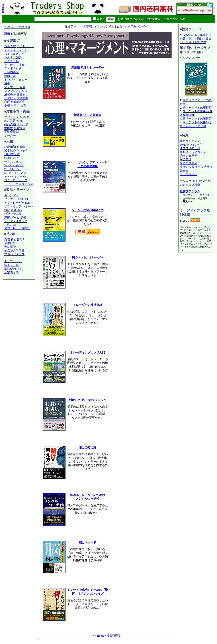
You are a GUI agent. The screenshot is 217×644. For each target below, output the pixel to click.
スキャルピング (14, 54)
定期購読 (16, 210)
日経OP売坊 (12, 154)
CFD (20, 121)
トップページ (13, 261)
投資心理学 (114, 636)
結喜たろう (11, 158)
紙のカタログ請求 (195, 183)
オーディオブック (16, 221)
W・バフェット (14, 162)
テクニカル (11, 61)
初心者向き (18, 239)
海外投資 (19, 128)
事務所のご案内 (14, 269)
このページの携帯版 (17, 27)
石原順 (21, 147)
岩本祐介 (10, 151)
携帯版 (3, 8)
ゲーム (15, 218)
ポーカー (10, 135)
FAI (26, 94)
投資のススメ (188, 163)
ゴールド (22, 124)
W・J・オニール (15, 176)
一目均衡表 (11, 72)
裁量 (22, 87)
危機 (7, 106)
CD (26, 199)
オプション (11, 117)
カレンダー (11, 195)
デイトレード (25, 46)
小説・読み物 (13, 214)
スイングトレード (16, 50)
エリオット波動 (14, 65)
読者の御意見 (188, 156)
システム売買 (13, 57)
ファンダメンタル (16, 91)
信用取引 (10, 243)
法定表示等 (11, 272)
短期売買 (10, 46)
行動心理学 (18, 102)
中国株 (9, 128)
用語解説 (186, 159)
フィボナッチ (13, 68)
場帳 (23, 218)
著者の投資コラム (191, 167)
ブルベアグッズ (14, 254)
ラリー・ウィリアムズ (19, 184)
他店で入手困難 (14, 251)
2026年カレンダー (136, 26)
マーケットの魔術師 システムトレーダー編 (196, 124)
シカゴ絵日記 (188, 174)
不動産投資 (11, 132)
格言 (23, 106)
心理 (7, 102)
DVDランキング (190, 145)
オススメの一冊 (190, 148)
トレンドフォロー (16, 80)
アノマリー (11, 87)
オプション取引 (104, 26)
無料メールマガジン (193, 152)
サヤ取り (10, 98)
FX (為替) (10, 121)
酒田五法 (10, 76)
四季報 (88, 26)
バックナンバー (190, 58)
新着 (7, 34)
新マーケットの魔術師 (197, 119)
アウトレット (13, 228)
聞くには (12, 225)
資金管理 (22, 98)
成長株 (9, 94)
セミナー (10, 199)
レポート (28, 206)
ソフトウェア (13, 206)
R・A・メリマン (15, 173)
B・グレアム (12, 169)
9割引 (26, 228)
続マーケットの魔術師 (197, 108)
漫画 (7, 218)
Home (101, 636)
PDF (196, 181)
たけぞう (22, 151)
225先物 (25, 117)
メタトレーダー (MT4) (19, 203)
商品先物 (10, 124)
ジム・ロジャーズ (16, 180)
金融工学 (10, 247)
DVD (20, 199)
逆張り (9, 83)
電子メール (11, 265)
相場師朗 (10, 147)
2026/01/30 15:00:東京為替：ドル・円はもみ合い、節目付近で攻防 (196, 38)
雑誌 (7, 210)
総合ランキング (190, 141)
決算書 (18, 94)
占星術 (15, 106)
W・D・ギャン (14, 165)
